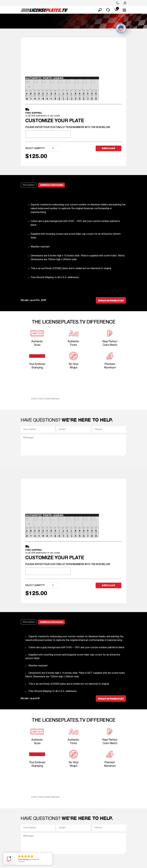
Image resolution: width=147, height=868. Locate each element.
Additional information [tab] (51, 185)
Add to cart (109, 148)
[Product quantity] (53, 148)
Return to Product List (111, 300)
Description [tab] (29, 185)
